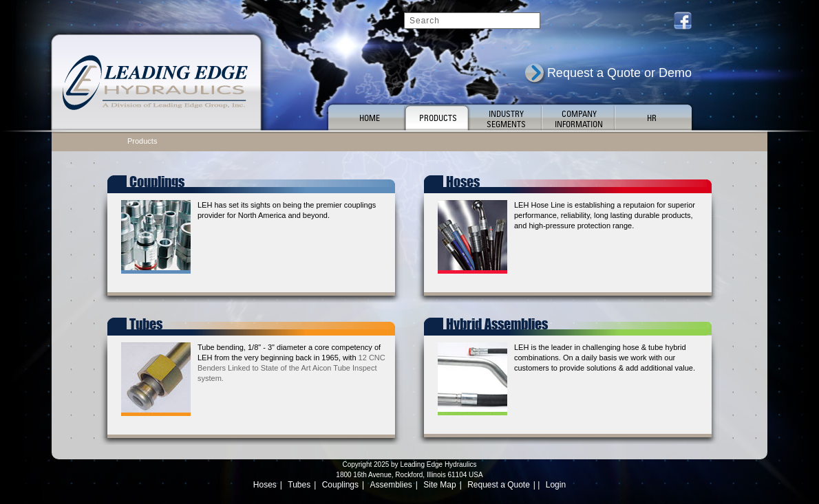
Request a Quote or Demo (619, 73)
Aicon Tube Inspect (345, 368)
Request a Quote (499, 485)
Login (556, 485)
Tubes (299, 485)
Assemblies (391, 485)
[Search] (472, 21)
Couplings (340, 485)
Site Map (439, 485)
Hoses (265, 485)
